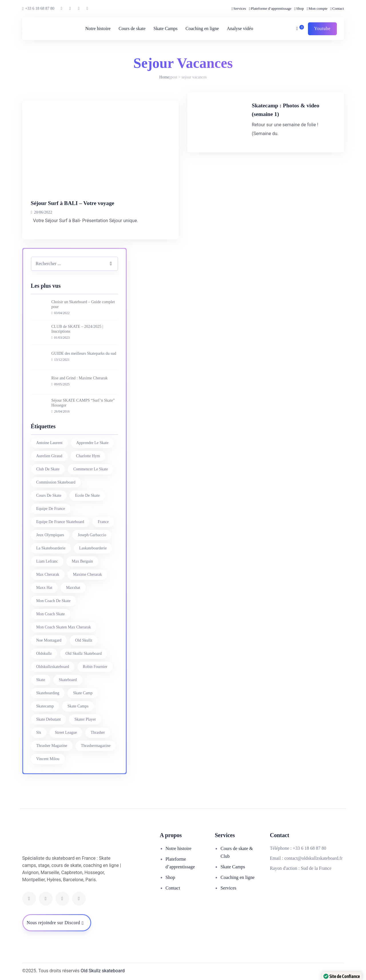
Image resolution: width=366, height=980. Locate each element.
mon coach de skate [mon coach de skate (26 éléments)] (53, 601)
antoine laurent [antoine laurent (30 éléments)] (49, 443)
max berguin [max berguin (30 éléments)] (82, 561)
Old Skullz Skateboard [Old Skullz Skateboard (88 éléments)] (84, 653)
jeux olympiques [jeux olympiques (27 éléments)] (50, 535)
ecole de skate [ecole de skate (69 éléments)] (87, 495)
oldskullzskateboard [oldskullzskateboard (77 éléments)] (53, 667)
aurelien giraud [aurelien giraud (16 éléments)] (49, 456)
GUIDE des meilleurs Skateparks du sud (84, 353)
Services (240, 8)
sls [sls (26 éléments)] (39, 732)
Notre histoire (97, 28)
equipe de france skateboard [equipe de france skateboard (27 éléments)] (60, 522)
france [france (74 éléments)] (103, 522)
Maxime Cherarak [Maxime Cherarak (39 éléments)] (87, 574)
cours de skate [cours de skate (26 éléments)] (49, 495)
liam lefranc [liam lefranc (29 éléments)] (47, 561)
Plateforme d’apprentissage (271, 8)
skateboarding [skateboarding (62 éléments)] (48, 693)
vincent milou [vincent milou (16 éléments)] (48, 759)
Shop (300, 8)
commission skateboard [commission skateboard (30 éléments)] (56, 482)
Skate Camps (165, 28)
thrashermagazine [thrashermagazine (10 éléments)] (96, 746)
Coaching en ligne (201, 28)
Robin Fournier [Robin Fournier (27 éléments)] (95, 667)
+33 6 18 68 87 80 (38, 9)
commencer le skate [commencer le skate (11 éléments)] (90, 469)
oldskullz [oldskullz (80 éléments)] (44, 653)
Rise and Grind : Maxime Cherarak (80, 378)
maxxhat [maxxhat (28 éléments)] (73, 588)
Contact (338, 8)
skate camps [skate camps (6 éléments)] (78, 706)
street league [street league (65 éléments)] (66, 732)
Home (164, 77)
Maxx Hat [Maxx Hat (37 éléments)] (44, 588)
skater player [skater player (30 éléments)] (85, 719)
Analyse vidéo (239, 28)
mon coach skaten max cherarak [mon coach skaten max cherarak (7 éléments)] (64, 627)
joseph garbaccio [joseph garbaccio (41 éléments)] (92, 535)
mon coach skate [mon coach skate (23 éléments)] (51, 614)
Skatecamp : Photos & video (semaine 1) (303, 113)
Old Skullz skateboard (103, 971)
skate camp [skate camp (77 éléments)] (83, 693)
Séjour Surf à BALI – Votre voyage (86, 203)
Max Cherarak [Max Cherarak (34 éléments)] (48, 574)
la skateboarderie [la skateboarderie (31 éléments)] (51, 548)
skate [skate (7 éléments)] (41, 680)
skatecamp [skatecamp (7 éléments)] (45, 706)
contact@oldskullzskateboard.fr (313, 858)
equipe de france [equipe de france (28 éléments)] (51, 509)
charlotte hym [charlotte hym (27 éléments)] (88, 456)
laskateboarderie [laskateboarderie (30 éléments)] (93, 548)
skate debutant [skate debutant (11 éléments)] (49, 719)
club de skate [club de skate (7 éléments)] (48, 469)
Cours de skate (131, 28)
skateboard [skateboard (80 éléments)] (68, 680)
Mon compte (318, 8)
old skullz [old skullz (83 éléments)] (84, 640)
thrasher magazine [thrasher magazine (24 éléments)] (52, 746)
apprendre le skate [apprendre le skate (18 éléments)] (93, 443)
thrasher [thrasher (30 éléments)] (98, 732)
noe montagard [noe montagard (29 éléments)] (49, 640)
